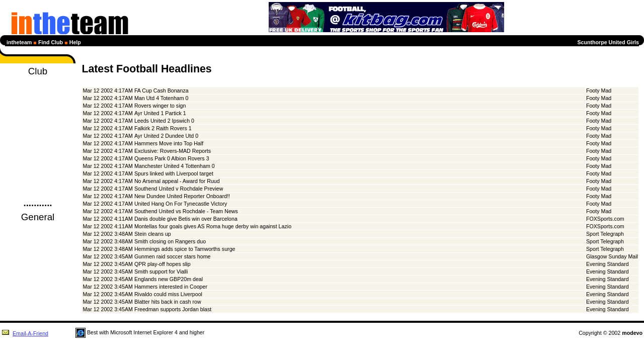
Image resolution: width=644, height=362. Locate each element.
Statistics (37, 137)
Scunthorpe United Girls (608, 42)
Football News (38, 229)
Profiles (37, 146)
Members (38, 155)
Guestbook (38, 183)
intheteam (19, 42)
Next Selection (37, 128)
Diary (38, 101)
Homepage (38, 83)
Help (75, 42)
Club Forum (38, 173)
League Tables (37, 119)
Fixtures (37, 110)
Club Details (38, 164)
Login (38, 192)
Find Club (51, 42)
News (38, 92)
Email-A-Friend (25, 333)
